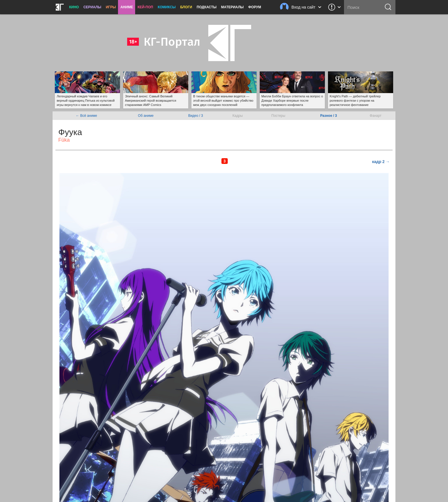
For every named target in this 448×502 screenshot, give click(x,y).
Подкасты (207, 7)
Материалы (232, 7)
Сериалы (92, 7)
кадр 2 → (381, 162)
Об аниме (146, 116)
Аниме (127, 7)
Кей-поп (145, 7)
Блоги (186, 7)
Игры (111, 7)
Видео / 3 (196, 116)
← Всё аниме (86, 116)
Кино (74, 7)
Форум (255, 7)
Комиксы (167, 7)
